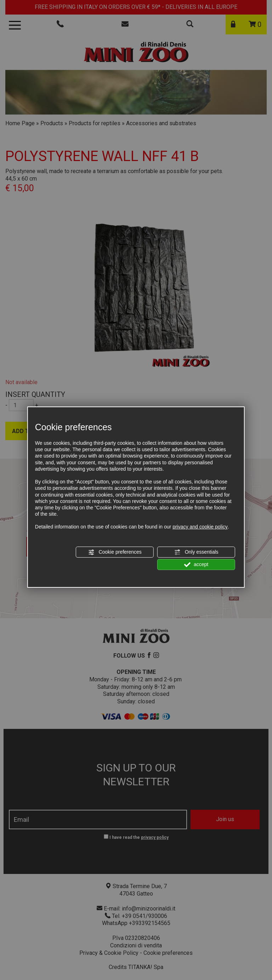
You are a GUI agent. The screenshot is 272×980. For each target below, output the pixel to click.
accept (196, 565)
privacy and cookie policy (200, 527)
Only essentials (196, 552)
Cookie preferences (115, 552)
